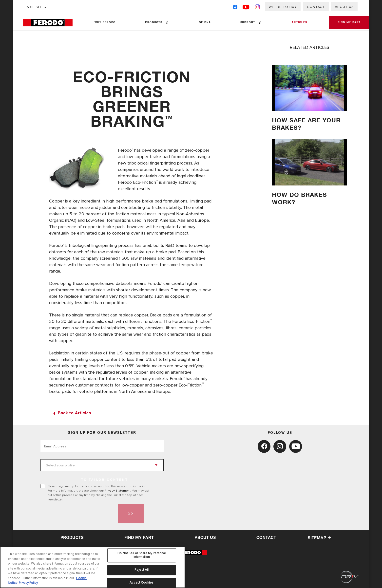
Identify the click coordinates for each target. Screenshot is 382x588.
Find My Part (348, 22)
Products (153, 22)
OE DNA (204, 22)
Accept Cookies (142, 583)
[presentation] (78, 514)
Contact (316, 7)
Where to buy (283, 7)
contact (266, 538)
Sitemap (319, 538)
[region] (93, 567)
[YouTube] (246, 8)
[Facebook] (235, 8)
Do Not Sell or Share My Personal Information (142, 555)
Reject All (142, 570)
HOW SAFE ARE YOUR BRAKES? (307, 124)
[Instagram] (258, 8)
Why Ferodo (105, 22)
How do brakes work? (300, 199)
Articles (297, 22)
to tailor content (105, 480)
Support (246, 22)
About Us (344, 7)
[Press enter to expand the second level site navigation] (166, 23)
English (33, 7)
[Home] (51, 23)
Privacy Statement (118, 491)
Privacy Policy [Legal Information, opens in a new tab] (28, 583)
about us (205, 538)
